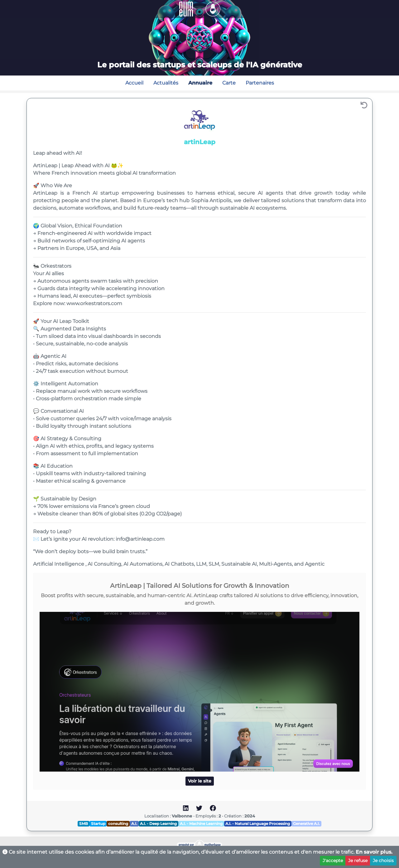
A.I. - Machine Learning (201, 824)
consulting (118, 824)
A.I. (134, 824)
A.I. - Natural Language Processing (258, 824)
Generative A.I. (306, 824)
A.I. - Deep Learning (158, 824)
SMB (84, 824)
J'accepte (333, 861)
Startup (98, 824)
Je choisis (383, 861)
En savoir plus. (374, 852)
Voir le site (200, 781)
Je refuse (358, 861)
